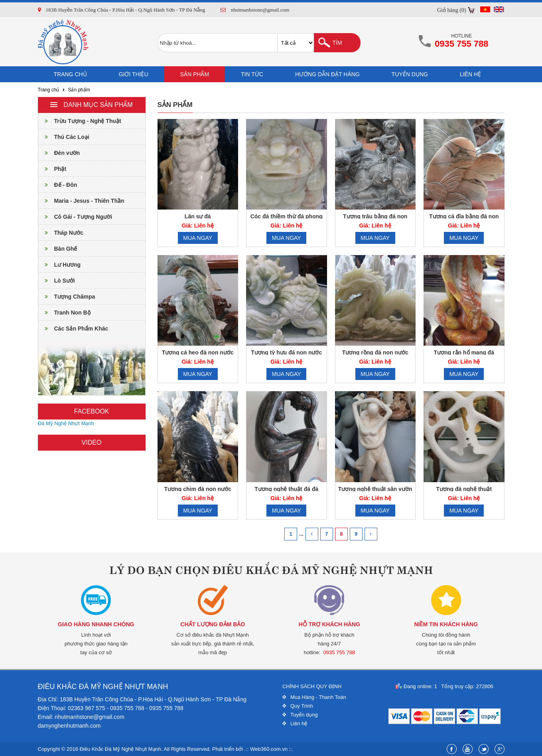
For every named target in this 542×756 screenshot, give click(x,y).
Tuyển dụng (410, 74)
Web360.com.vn (269, 749)
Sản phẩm (195, 74)
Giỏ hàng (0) (452, 10)
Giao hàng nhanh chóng (96, 624)
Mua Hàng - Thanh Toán (318, 697)
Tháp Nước (61, 233)
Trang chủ (70, 74)
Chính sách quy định (312, 686)
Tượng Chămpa (67, 297)
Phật (52, 169)
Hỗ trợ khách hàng (329, 624)
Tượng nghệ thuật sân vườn (375, 489)
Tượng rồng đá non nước (375, 352)
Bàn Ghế (58, 249)
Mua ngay (198, 238)
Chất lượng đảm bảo (213, 624)
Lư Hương (60, 265)
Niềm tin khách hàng (446, 624)
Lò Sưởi (57, 281)
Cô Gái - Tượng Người (75, 217)
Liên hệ (470, 74)
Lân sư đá (198, 216)
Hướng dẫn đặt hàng (327, 74)
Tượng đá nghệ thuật (464, 489)
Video (92, 442)
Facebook (91, 411)
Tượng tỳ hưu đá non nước (286, 352)
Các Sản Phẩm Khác (73, 329)
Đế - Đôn (58, 185)
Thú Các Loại (64, 137)
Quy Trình (302, 706)
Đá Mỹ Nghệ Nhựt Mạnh (66, 423)
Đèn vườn (59, 153)
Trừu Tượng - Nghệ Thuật (80, 121)
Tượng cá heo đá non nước (198, 352)
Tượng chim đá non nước (198, 489)
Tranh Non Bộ (64, 313)
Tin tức (252, 74)
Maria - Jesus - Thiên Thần (81, 201)
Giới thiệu (134, 74)
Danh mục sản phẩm (91, 105)
